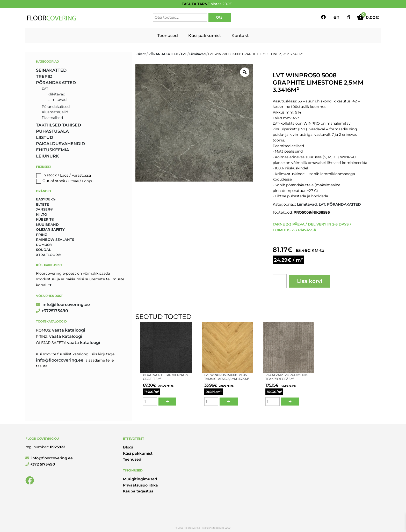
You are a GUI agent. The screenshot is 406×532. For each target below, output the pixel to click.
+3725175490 (52, 311)
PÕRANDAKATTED (163, 54)
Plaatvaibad (52, 118)
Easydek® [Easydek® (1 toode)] (46, 199)
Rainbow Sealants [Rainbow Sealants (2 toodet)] (55, 239)
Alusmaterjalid (55, 112)
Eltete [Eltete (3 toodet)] (42, 204)
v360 (228, 528)
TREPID (44, 76)
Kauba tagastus (138, 491)
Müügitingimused (140, 479)
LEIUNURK (48, 156)
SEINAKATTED (51, 70)
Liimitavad (197, 54)
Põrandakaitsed (56, 107)
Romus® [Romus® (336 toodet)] (44, 245)
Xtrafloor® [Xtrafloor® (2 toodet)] (48, 255)
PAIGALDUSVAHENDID (60, 144)
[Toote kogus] (280, 281)
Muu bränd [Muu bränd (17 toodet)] (47, 224)
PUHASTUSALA (52, 131)
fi (349, 17)
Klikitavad (56, 94)
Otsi (220, 17)
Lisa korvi (310, 281)
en (336, 17)
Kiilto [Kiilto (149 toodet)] (42, 214)
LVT (184, 54)
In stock (50, 175)
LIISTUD (45, 137)
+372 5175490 (40, 464)
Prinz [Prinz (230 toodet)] (42, 235)
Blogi (128, 447)
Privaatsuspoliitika (140, 485)
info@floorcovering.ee (63, 305)
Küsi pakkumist (205, 36)
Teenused (168, 36)
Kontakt (240, 36)
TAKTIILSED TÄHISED (59, 125)
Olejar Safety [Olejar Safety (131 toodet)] (50, 229)
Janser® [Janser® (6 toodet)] (44, 209)
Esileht (141, 54)
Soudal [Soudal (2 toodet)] (44, 250)
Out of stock (54, 181)
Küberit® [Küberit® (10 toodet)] (45, 219)
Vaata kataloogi (69, 330)
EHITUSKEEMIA (53, 150)
